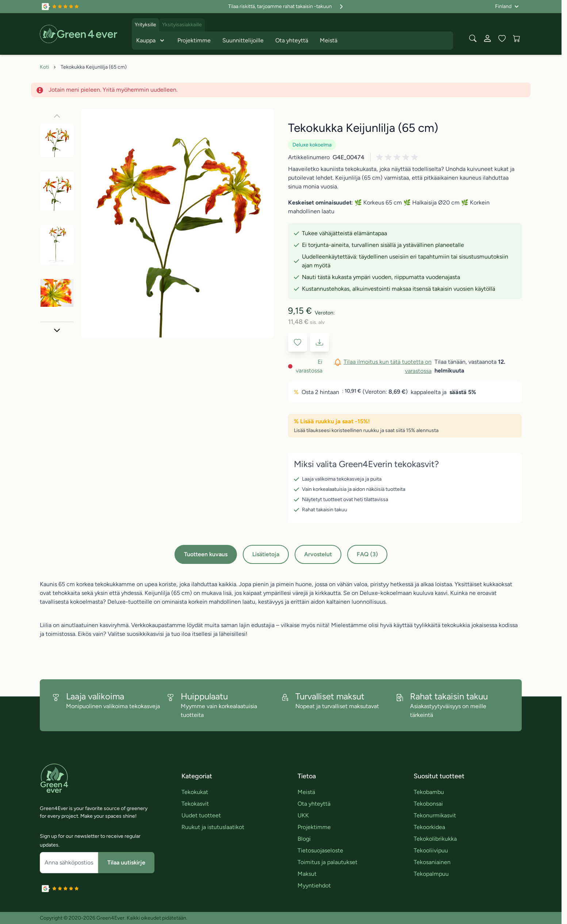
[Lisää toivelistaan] (298, 342)
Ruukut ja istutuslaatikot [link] (213, 827)
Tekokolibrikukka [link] (435, 839)
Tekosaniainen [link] (432, 862)
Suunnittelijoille (243, 40)
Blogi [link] (304, 839)
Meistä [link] (306, 792)
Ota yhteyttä (292, 40)
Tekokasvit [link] (195, 804)
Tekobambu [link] (429, 792)
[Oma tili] (487, 38)
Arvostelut (318, 554)
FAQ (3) (367, 554)
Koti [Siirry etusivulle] (44, 67)
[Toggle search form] (473, 38)
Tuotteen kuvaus (206, 554)
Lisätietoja (266, 554)
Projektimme (194, 40)
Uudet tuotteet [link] (201, 815)
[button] (398, 157)
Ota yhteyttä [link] (314, 804)
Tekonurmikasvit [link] (435, 815)
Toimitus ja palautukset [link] (327, 862)
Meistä (329, 40)
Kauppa (151, 41)
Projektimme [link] (314, 827)
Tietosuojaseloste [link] (320, 850)
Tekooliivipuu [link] (431, 850)
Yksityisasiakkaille (182, 25)
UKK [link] (303, 815)
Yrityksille (145, 25)
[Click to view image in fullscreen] (177, 223)
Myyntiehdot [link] (314, 885)
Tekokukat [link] (195, 792)
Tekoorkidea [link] (429, 827)
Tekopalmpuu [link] (431, 874)
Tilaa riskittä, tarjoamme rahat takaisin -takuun (287, 7)
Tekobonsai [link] (428, 804)
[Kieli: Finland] (507, 7)
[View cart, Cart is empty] (517, 38)
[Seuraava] (57, 330)
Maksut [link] (307, 874)
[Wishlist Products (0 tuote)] (502, 38)
